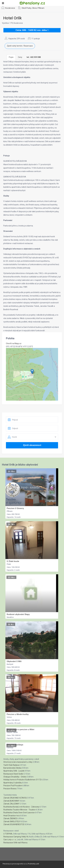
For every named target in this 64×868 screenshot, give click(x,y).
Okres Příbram (38, 8)
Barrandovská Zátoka (12, 768)
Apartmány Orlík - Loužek (14, 771)
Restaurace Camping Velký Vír (16, 837)
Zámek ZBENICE (10, 818)
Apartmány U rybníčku (13, 783)
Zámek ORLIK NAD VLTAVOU (15, 798)
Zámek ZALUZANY (11, 804)
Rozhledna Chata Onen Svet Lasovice (19, 813)
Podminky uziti (34, 864)
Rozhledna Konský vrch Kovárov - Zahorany (21, 807)
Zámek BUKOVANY (11, 801)
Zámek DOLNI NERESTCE (14, 824)
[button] (32, 372)
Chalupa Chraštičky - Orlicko (15, 777)
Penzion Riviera (10, 789)
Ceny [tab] (20, 57)
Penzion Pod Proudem (13, 786)
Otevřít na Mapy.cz (14, 343)
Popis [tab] (11, 57)
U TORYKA (8, 834)
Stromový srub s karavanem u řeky (18, 762)
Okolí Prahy (26, 8)
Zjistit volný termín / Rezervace (20, 46)
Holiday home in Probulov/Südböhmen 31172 (22, 780)
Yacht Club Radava (11, 765)
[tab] (34, 57)
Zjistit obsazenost (32, 445)
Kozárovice (10, 8)
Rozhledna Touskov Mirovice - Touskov (20, 810)
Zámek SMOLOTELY (12, 822)
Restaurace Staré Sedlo (13, 774)
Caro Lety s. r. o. (10, 840)
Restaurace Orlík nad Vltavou (15, 843)
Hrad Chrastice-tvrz (12, 816)
